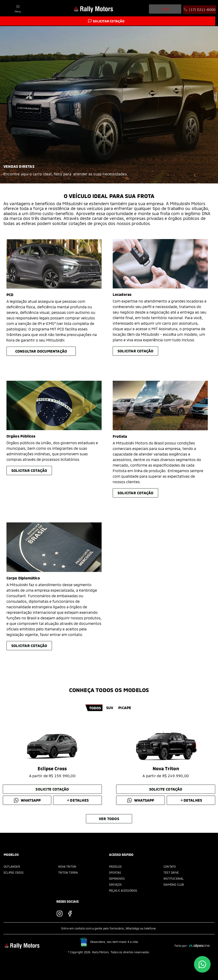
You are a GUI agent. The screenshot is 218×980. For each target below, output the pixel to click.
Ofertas (115, 872)
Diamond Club (174, 884)
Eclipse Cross (14, 872)
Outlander (12, 866)
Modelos (115, 866)
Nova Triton (67, 866)
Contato (170, 866)
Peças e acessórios (123, 890)
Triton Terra (68, 872)
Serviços (115, 884)
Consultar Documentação (41, 351)
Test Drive (171, 872)
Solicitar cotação (135, 351)
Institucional (174, 878)
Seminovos (117, 878)
